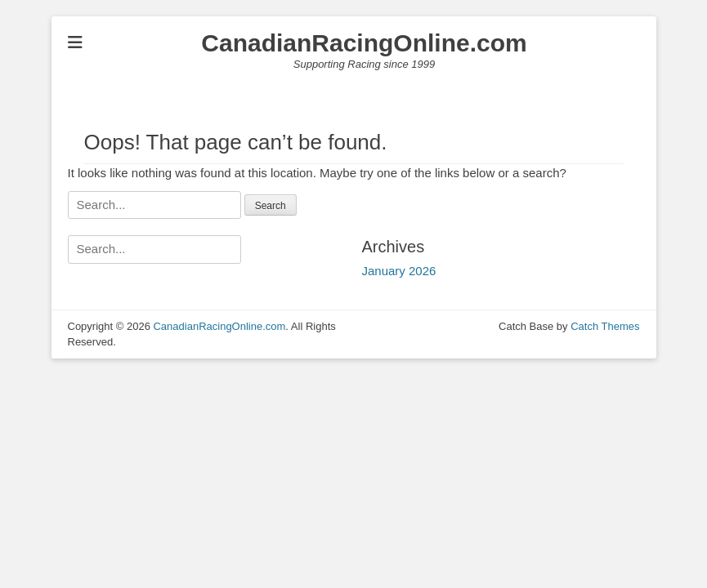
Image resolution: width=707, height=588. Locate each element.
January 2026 (399, 271)
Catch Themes (605, 326)
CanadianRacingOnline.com (364, 43)
